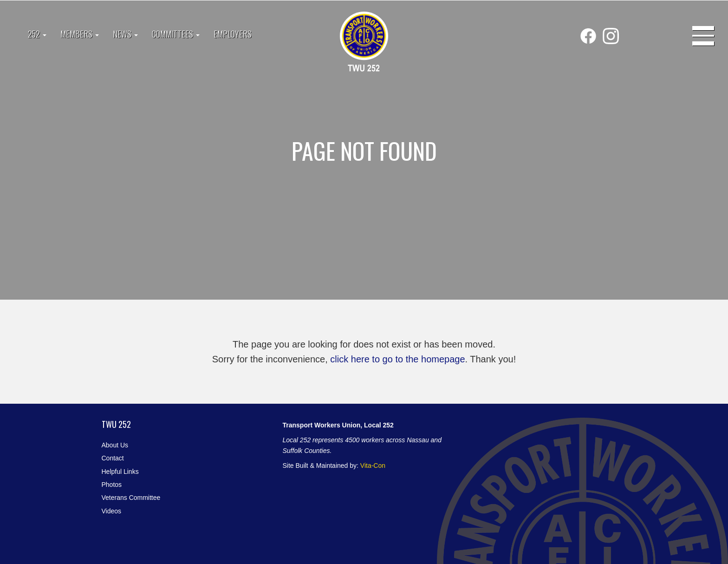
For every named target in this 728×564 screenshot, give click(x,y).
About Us (115, 445)
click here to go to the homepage (397, 359)
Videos (112, 511)
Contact (113, 458)
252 (37, 34)
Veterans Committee (131, 498)
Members (80, 34)
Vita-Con (373, 466)
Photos (112, 485)
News (125, 34)
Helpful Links (120, 472)
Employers (233, 34)
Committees (176, 34)
